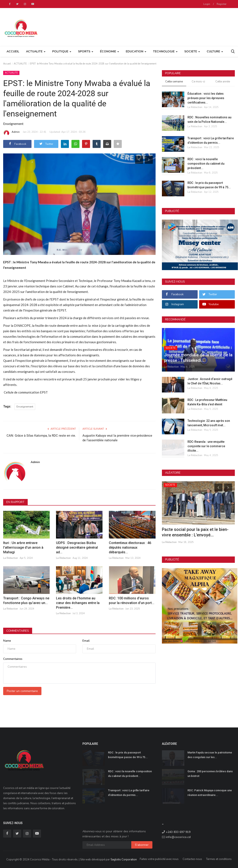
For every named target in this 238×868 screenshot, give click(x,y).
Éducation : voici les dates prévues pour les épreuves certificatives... (206, 98)
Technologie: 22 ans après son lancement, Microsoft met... (209, 423)
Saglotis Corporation (124, 860)
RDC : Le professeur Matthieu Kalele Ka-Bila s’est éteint (207, 402)
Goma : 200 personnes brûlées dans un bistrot (210, 774)
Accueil (13, 51)
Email (86, 641)
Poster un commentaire (22, 691)
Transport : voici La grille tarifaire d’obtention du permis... (211, 140)
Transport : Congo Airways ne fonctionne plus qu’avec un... (26, 601)
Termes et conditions (219, 859)
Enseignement (25, 407)
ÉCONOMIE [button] (109, 51)
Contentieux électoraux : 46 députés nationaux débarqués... (130, 547)
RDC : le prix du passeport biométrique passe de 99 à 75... (209, 185)
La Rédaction (11, 558)
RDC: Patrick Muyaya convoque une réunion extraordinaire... (210, 793)
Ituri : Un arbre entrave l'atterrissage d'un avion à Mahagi (23, 547)
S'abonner (142, 845)
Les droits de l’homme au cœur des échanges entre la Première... (78, 603)
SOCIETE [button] (192, 51)
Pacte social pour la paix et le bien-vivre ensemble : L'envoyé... (195, 532)
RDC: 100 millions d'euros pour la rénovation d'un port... (132, 601)
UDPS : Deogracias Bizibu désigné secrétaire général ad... (77, 547)
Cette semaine (174, 82)
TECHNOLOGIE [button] (165, 51)
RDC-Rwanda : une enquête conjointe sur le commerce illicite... (206, 446)
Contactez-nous (192, 859)
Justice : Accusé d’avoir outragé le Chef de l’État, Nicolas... (210, 381)
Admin (11, 133)
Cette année (223, 82)
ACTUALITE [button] (36, 51)
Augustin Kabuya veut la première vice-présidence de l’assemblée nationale (117, 438)
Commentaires (18, 631)
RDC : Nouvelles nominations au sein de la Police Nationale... (209, 120)
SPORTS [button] (86, 51)
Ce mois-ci (198, 82)
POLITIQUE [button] (62, 51)
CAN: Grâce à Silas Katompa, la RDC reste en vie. (41, 436)
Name (7, 641)
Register (222, 4)
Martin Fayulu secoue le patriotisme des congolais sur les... (210, 755)
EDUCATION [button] (136, 51)
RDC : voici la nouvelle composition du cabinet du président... (206, 164)
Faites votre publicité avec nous (159, 859)
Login (207, 4)
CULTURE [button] (215, 51)
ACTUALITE (20, 64)
